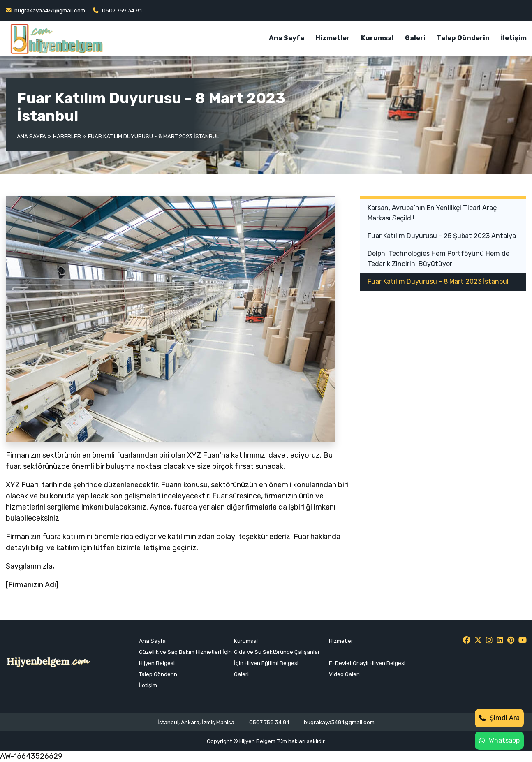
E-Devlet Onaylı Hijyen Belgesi (367, 663)
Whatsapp (499, 740)
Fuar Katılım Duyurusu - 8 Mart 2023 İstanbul (438, 281)
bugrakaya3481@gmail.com (46, 10)
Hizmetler (333, 38)
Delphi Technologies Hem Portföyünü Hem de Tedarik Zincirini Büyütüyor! (438, 258)
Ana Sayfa (287, 38)
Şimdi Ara (499, 718)
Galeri (415, 38)
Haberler (67, 136)
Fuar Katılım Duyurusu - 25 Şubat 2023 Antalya (442, 236)
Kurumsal (377, 38)
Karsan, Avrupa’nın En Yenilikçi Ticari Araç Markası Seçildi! (432, 213)
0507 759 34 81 (117, 10)
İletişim (514, 38)
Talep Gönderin (463, 38)
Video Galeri (344, 674)
